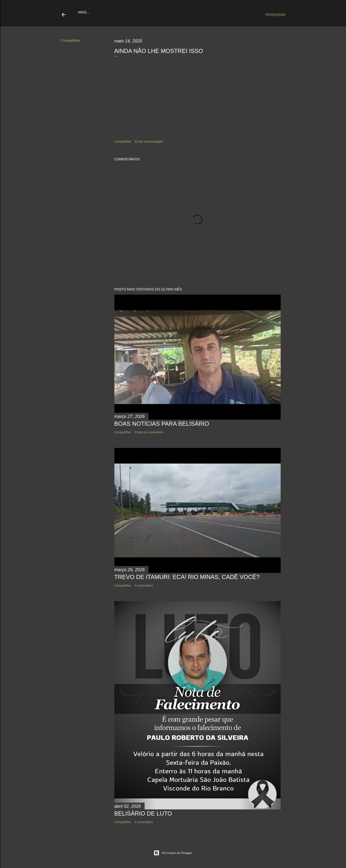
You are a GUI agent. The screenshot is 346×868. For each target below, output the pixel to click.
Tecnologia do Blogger (173, 853)
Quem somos (119, 12)
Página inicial (91, 12)
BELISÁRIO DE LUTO (143, 813)
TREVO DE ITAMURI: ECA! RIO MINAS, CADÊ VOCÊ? (187, 577)
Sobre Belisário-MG (152, 12)
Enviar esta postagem (149, 142)
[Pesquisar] (276, 15)
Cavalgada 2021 (188, 12)
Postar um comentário (149, 432)
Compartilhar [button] (70, 41)
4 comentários (144, 586)
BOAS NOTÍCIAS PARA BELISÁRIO (162, 424)
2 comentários (144, 822)
